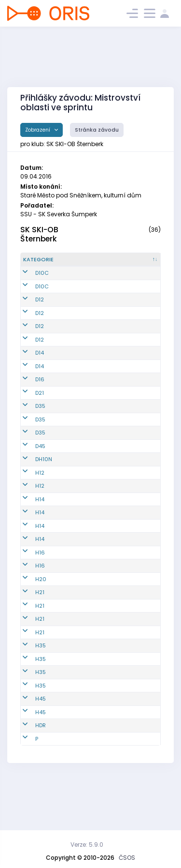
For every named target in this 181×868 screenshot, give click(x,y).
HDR (41, 773)
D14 (40, 377)
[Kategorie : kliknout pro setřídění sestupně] (45, 264)
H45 (41, 747)
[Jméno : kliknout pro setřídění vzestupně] (133, 264)
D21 (40, 425)
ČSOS (127, 858)
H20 (41, 627)
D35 (40, 438)
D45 (40, 482)
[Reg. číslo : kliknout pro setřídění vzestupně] (87, 264)
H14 (40, 539)
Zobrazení (38, 130)
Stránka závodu (97, 130)
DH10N (44, 499)
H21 (40, 640)
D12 (40, 308)
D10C (42, 281)
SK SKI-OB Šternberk (39, 234)
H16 (40, 600)
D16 (40, 411)
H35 (41, 693)
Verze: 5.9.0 (87, 845)
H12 (40, 512)
